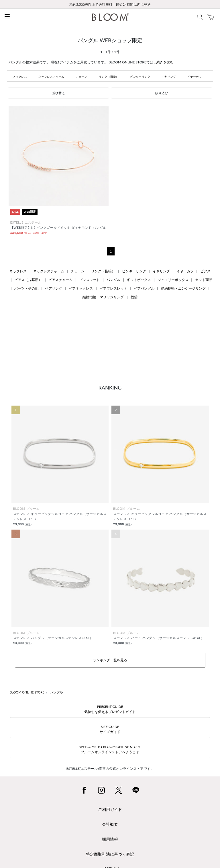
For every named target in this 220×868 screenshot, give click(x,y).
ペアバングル (144, 288)
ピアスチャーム (60, 280)
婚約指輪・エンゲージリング (183, 288)
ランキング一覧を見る (110, 660)
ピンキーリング (140, 77)
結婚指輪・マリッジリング (103, 297)
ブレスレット (89, 280)
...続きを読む (164, 62)
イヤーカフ (195, 77)
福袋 (134, 297)
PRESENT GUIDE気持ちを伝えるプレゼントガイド (110, 709)
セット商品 (204, 280)
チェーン (81, 77)
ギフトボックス (139, 280)
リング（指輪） (109, 77)
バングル (113, 280)
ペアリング (54, 288)
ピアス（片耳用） (28, 280)
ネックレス (20, 77)
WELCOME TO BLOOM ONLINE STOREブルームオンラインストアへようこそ (110, 749)
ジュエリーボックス (173, 280)
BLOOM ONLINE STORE (27, 692)
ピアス (205, 271)
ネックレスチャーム (51, 77)
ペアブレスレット (113, 288)
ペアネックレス (81, 288)
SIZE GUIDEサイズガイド (110, 729)
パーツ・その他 (26, 288)
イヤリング (169, 77)
